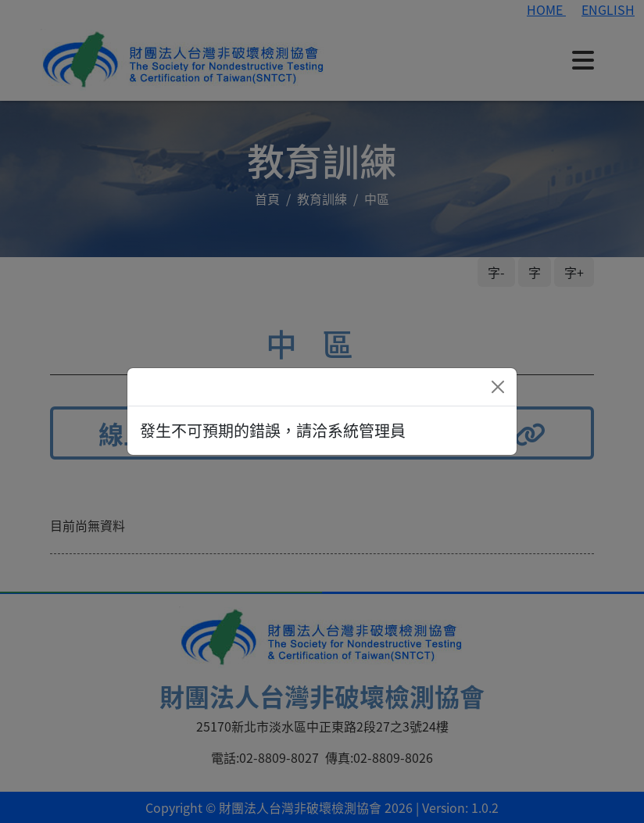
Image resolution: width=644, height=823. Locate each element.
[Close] (498, 387)
